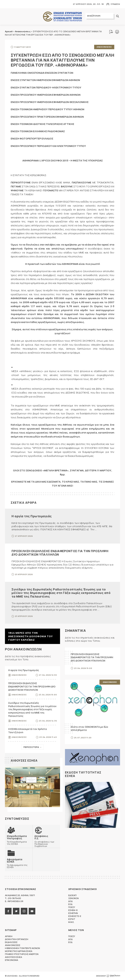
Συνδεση (115, 4)
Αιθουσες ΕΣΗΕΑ (24, 760)
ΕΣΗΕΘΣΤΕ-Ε (75, 916)
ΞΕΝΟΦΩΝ (73, 898)
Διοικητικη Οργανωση (17, 939)
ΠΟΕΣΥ (72, 907)
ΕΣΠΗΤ (72, 919)
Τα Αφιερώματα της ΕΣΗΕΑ (19, 863)
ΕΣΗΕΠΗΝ (73, 913)
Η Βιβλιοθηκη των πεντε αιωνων (22, 948)
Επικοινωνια (12, 960)
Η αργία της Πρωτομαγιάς (32, 516)
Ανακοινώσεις (23, 31)
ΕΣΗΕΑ (62, 17)
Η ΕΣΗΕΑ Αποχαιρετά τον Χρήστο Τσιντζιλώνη (28, 730)
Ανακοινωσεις (104, 47)
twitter (16, 911)
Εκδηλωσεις (11, 942)
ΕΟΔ (70, 904)
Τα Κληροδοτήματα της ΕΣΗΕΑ (19, 840)
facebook (8, 911)
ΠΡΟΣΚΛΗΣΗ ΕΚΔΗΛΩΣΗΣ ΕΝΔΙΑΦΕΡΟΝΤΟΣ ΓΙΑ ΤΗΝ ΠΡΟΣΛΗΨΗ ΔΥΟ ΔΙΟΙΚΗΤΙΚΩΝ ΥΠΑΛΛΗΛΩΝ (60, 553)
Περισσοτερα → (32, 747)
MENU (7, 4)
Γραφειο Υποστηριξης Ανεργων (22, 954)
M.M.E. (71, 922)
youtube (32, 911)
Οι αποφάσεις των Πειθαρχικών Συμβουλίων (46, 841)
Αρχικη (9, 936)
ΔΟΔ (70, 901)
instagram (24, 911)
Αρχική (9, 31)
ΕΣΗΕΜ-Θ (73, 910)
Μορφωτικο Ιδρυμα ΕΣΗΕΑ (19, 951)
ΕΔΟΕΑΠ (72, 895)
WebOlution (113, 976)
